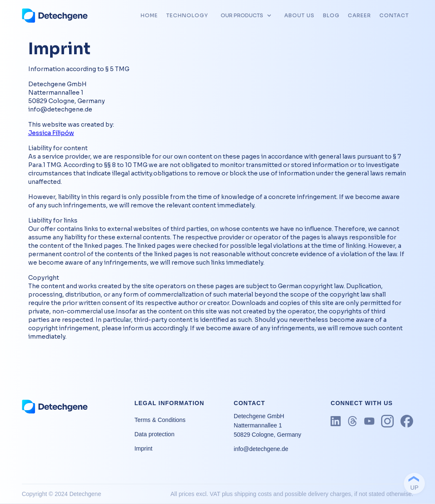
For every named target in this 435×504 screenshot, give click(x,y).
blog (331, 15)
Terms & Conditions (160, 420)
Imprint (143, 448)
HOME (149, 15)
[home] (55, 16)
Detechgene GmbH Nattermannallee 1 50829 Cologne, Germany (267, 425)
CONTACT (394, 15)
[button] (246, 16)
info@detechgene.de (261, 449)
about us (299, 15)
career (359, 15)
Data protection (154, 434)
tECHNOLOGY (187, 15)
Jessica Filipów (51, 133)
